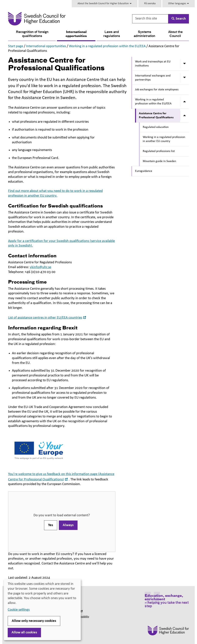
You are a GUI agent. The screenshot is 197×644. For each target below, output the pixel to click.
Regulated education (156, 127)
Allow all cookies (24, 633)
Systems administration (144, 34)
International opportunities (76, 34)
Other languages (179, 4)
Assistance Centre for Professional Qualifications (156, 115)
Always (68, 525)
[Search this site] (150, 19)
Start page (16, 46)
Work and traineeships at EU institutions (153, 64)
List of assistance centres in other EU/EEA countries (48, 318)
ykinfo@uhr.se (40, 267)
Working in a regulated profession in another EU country (164, 139)
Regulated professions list (159, 151)
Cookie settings (19, 610)
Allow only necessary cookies (34, 621)
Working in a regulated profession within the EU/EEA (107, 46)
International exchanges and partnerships (153, 78)
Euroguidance (144, 171)
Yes (51, 525)
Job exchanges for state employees (157, 90)
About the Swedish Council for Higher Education (105, 4)
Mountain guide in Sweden (159, 161)
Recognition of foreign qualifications (32, 34)
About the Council (175, 34)
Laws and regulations (112, 34)
